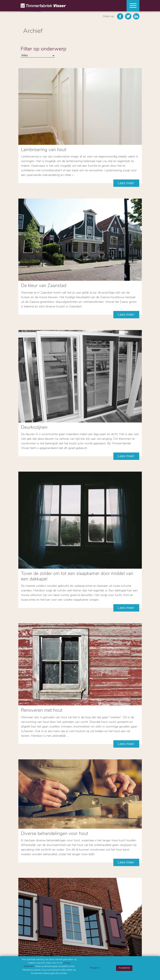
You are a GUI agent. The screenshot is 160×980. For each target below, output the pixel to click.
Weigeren (94, 968)
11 (93, 714)
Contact (25, 906)
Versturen (33, 867)
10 (85, 714)
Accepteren (124, 968)
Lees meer (126, 111)
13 (109, 714)
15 (124, 714)
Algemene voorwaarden (93, 874)
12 (101, 714)
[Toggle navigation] (132, 6)
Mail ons (38, 752)
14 (116, 714)
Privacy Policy (76, 874)
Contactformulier (46, 762)
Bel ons (37, 741)
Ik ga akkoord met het (49, 856)
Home (24, 898)
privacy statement (62, 856)
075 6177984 (29, 950)
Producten (27, 902)
